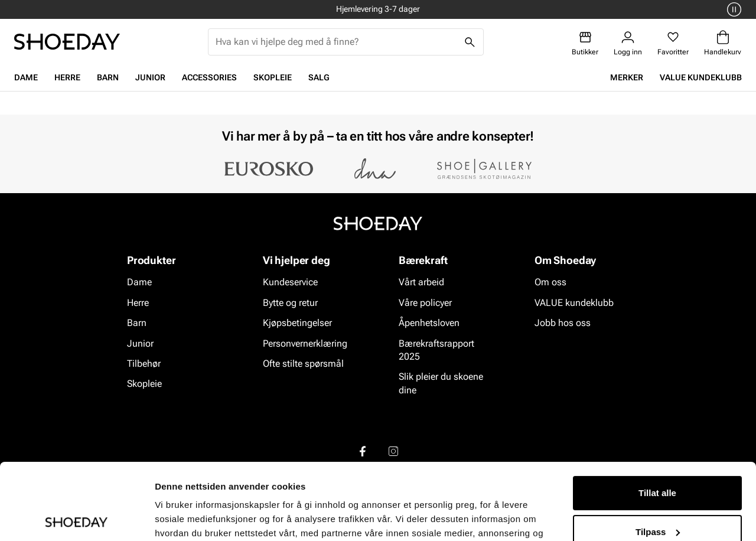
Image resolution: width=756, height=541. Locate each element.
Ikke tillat (657, 494)
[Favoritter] (673, 43)
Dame (26, 77)
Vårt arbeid (421, 283)
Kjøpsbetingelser (297, 323)
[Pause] (732, 9)
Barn (108, 77)
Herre (67, 77)
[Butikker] (585, 43)
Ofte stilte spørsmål (303, 364)
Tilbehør (144, 364)
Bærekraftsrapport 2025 (436, 350)
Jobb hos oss (563, 323)
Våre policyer (425, 303)
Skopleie (273, 77)
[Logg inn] (628, 43)
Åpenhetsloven (429, 323)
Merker (627, 77)
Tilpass (658, 455)
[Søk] (470, 42)
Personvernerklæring (305, 343)
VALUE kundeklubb (701, 77)
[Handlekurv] (723, 43)
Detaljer (171, 518)
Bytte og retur (290, 303)
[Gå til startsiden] (67, 42)
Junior (150, 77)
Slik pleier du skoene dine (441, 384)
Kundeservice (290, 283)
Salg (319, 77)
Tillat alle (657, 417)
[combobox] (336, 42)
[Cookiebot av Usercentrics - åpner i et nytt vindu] (76, 518)
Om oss (550, 283)
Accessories (209, 77)
